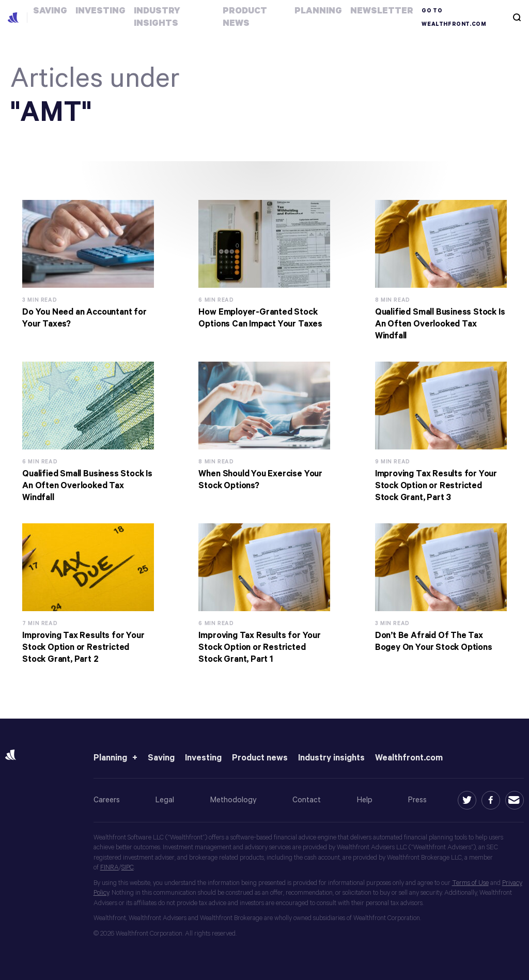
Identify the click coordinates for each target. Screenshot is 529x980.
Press (417, 800)
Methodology (234, 800)
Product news (260, 758)
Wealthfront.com (409, 758)
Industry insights (331, 758)
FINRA (110, 868)
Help (365, 800)
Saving (161, 758)
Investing (203, 758)
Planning (110, 758)
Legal (165, 800)
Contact (307, 800)
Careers (107, 800)
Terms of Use (470, 883)
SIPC (128, 868)
